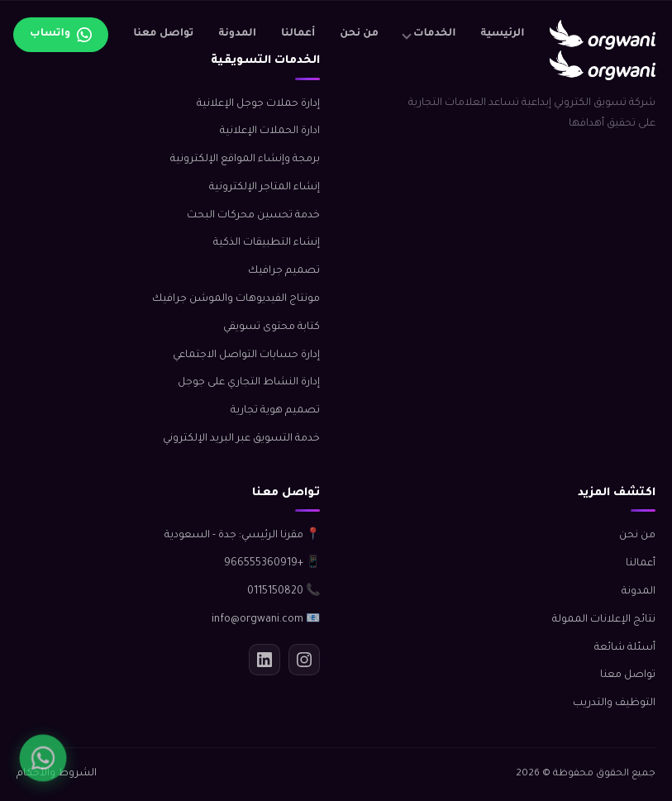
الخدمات (435, 34)
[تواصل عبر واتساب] (61, 35)
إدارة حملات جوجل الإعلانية (258, 104)
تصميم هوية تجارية (275, 411)
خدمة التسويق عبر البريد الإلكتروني (241, 439)
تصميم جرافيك (284, 271)
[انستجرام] (304, 660)
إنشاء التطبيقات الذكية (267, 243)
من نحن (359, 34)
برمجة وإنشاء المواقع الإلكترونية (245, 160)
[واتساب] (43, 758)
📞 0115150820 (284, 592)
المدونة (237, 34)
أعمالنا (298, 34)
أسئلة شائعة (625, 648)
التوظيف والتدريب (614, 703)
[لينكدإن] (265, 660)
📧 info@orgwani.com (266, 620)
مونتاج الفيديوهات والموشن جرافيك (236, 299)
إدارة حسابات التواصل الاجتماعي (246, 355)
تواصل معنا (163, 34)
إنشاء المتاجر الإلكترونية (265, 188)
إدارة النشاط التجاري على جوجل (249, 383)
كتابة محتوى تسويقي (272, 327)
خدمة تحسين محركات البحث (253, 216)
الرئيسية (503, 34)
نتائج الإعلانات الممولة (604, 620)
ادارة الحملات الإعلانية (270, 131)
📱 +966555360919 (272, 564)
